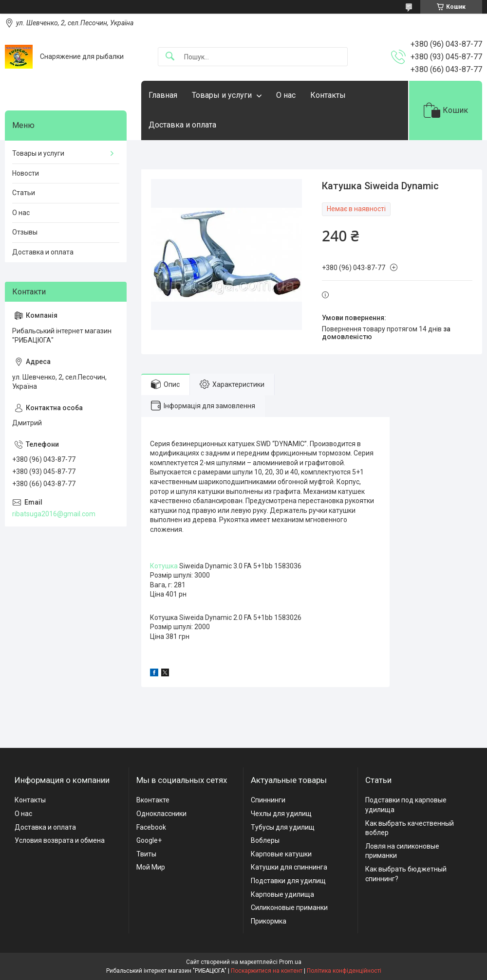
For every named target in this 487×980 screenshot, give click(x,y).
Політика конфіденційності (344, 971)
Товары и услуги (222, 95)
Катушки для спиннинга (289, 867)
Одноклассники (161, 814)
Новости (26, 173)
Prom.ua (290, 962)
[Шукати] (170, 57)
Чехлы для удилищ (281, 814)
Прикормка (269, 921)
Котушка (164, 566)
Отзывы (25, 232)
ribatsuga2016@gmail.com (54, 514)
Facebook (151, 827)
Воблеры (265, 840)
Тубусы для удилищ (283, 827)
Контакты (328, 95)
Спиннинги (268, 800)
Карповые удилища (282, 894)
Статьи (24, 193)
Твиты (146, 854)
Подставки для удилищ (288, 881)
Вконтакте (153, 800)
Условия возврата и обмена (60, 840)
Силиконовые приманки (289, 907)
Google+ (149, 840)
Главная (163, 95)
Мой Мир (151, 867)
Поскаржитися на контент (267, 971)
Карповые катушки (281, 854)
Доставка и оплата (182, 125)
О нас (286, 95)
